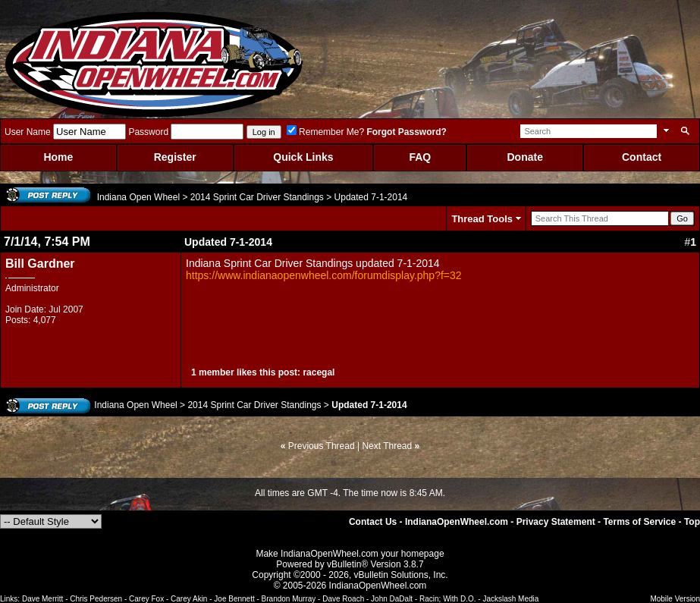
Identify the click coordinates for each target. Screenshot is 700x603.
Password (148, 132)
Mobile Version (675, 599)
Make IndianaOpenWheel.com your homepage (350, 554)
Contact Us (373, 522)
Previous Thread (322, 446)
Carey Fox (146, 599)
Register (175, 157)
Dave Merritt (42, 599)
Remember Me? (325, 132)
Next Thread (387, 446)
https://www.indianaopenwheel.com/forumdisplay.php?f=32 (324, 275)
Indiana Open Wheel (138, 197)
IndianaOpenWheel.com (457, 522)
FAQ (420, 157)
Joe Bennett (234, 599)
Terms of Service (639, 522)
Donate (524, 157)
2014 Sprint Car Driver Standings (257, 197)
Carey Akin (189, 599)
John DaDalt (392, 599)
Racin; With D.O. (447, 599)
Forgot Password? (406, 132)
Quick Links (303, 157)
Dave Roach (343, 599)
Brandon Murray (289, 599)
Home (58, 157)
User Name (28, 132)
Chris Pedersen (96, 599)
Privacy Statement (556, 522)
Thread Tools (482, 219)
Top (692, 522)
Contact (642, 157)
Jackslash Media (510, 599)
